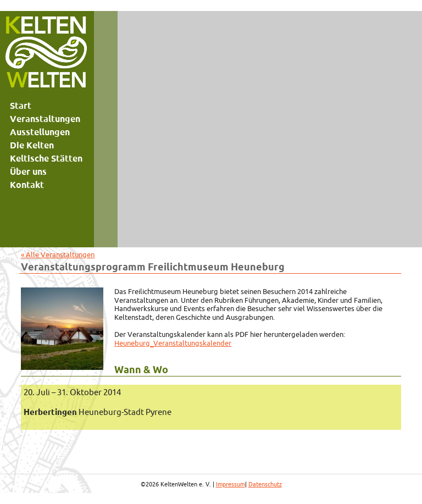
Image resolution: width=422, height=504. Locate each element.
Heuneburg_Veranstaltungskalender (173, 343)
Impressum (231, 484)
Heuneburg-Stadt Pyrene (98, 412)
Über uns (28, 171)
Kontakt (27, 185)
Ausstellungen (40, 132)
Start (21, 106)
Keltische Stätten (46, 158)
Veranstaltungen (45, 119)
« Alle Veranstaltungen (58, 254)
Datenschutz (265, 484)
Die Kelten (32, 145)
